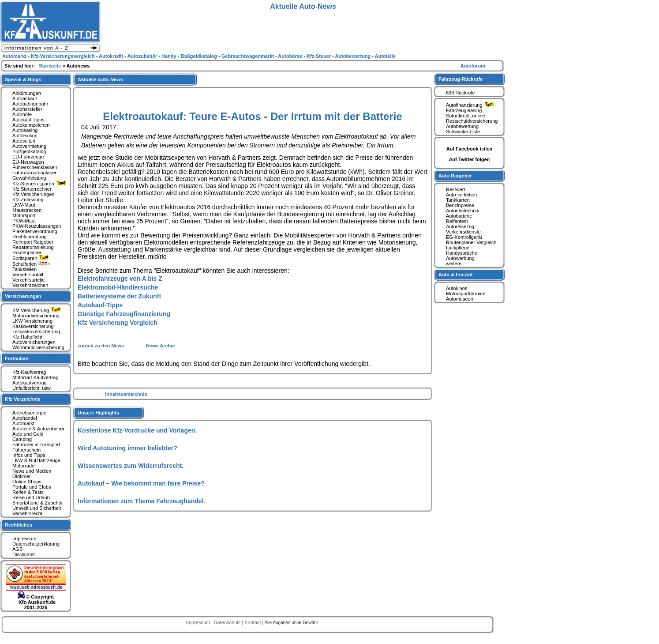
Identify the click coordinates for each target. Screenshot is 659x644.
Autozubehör (143, 56)
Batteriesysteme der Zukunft (119, 296)
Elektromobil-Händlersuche (118, 287)
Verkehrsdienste (463, 232)
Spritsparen (32, 258)
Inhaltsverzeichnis (126, 394)
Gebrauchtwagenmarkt (248, 56)
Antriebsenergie (29, 413)
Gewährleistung (29, 178)
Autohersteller (27, 109)
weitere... (456, 264)
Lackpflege (458, 248)
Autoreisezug (460, 226)
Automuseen (460, 299)
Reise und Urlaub (31, 497)
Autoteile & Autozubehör (38, 429)
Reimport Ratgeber (33, 242)
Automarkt (23, 423)
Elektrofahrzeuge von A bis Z (120, 279)
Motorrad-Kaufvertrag (36, 377)
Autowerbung (460, 258)
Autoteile (385, 56)
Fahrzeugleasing (464, 110)
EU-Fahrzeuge (28, 157)
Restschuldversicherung (472, 121)
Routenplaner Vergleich (471, 242)
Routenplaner (27, 252)
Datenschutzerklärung (36, 544)
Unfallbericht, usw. (32, 388)
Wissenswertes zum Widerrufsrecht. (131, 466)
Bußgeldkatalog (29, 151)
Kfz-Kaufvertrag (29, 372)
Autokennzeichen (31, 125)
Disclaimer (24, 554)
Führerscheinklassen (35, 167)
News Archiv (161, 346)
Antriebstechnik (462, 211)
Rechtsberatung (30, 237)
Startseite (51, 66)
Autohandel (25, 418)
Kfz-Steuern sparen (40, 184)
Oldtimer (22, 476)
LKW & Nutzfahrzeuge (36, 460)
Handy (170, 56)
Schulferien (31, 264)
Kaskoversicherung (33, 326)
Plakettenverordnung (35, 231)
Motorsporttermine (466, 294)
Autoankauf (25, 98)
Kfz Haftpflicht (27, 337)
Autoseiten (24, 141)
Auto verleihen (461, 195)
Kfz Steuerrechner (32, 189)
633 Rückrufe (460, 93)
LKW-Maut (24, 205)
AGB (17, 549)
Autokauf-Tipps (100, 305)
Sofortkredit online (466, 116)
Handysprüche (462, 253)
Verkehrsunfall (28, 275)
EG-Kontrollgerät (464, 237)
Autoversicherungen (34, 342)
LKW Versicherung (32, 321)
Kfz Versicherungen (33, 194)
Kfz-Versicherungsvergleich (64, 56)
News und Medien (32, 471)
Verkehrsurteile (28, 280)
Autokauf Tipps (28, 120)
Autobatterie (459, 216)
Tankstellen (24, 269)
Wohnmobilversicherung (38, 347)
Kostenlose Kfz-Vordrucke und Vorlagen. (137, 430)
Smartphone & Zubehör (37, 503)
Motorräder (24, 466)
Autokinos (457, 288)
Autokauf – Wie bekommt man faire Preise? (141, 483)
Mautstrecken (27, 210)
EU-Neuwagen (28, 162)
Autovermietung (29, 146)
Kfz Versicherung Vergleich (118, 323)
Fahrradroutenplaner (34, 173)
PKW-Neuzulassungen (37, 226)
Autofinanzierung (471, 105)
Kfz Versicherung (37, 310)
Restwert (455, 189)
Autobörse (291, 56)
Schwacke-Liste (463, 132)
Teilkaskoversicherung (36, 331)
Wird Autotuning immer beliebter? (127, 448)
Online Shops (27, 482)
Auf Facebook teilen (470, 149)
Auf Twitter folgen (470, 159)
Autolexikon (25, 136)
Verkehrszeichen (30, 285)
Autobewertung (462, 126)
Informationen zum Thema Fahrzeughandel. (141, 501)
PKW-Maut (24, 221)
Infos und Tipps (29, 455)
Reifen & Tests (28, 492)
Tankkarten (458, 200)
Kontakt (253, 622)
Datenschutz (228, 622)
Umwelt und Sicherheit (37, 508)
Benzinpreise (460, 205)
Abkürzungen (27, 93)
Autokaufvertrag (30, 383)
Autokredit (112, 56)
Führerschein (26, 450)
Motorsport (24, 215)
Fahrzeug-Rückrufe (461, 79)
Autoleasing (25, 130)
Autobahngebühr (30, 104)
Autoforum (473, 66)
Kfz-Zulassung (28, 200)
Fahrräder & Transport (36, 444)
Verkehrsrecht (27, 513)
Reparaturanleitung (33, 247)
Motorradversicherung (36, 316)
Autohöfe (22, 114)
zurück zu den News (101, 346)
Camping (22, 439)
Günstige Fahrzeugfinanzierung (124, 314)
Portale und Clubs (32, 487)
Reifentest (457, 221)
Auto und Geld (28, 434)
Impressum (24, 539)
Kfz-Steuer (319, 56)
